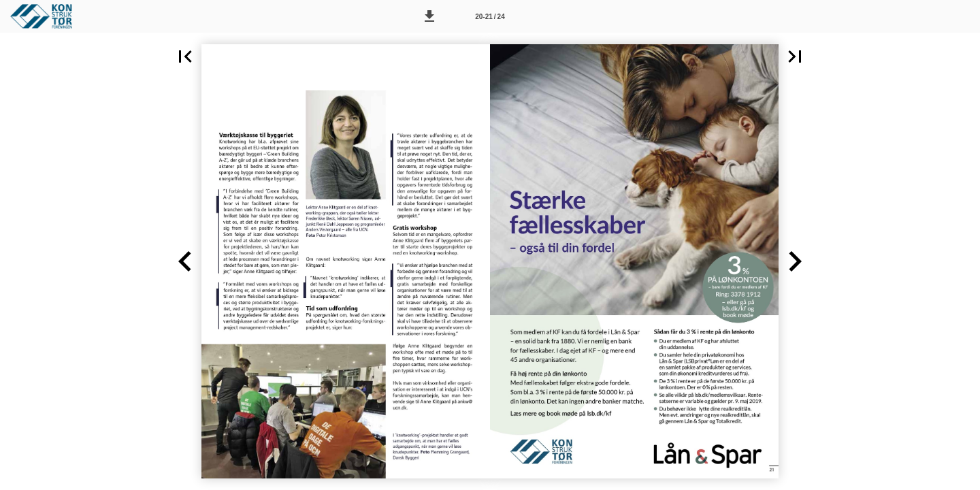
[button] (429, 16)
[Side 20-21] (490, 16)
